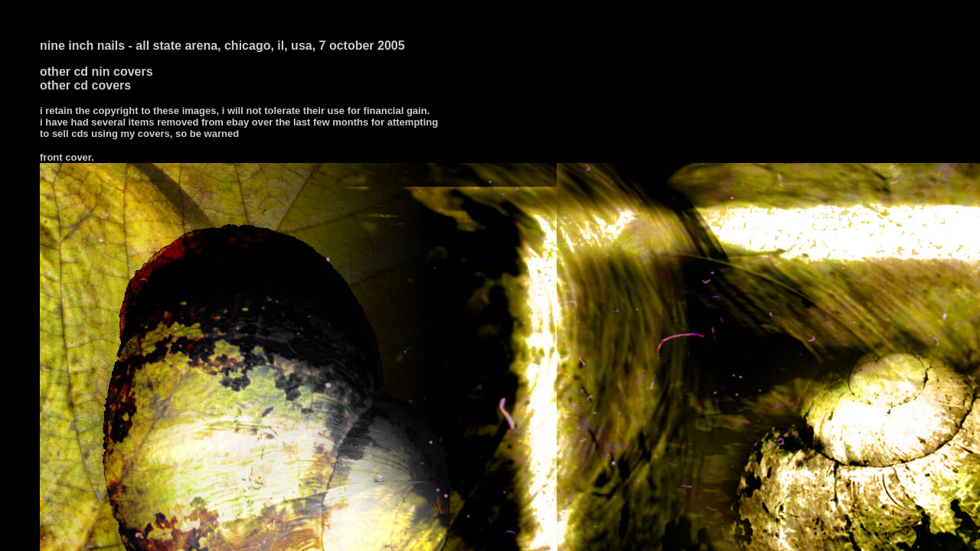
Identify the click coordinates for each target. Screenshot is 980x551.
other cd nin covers (96, 72)
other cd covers (85, 85)
